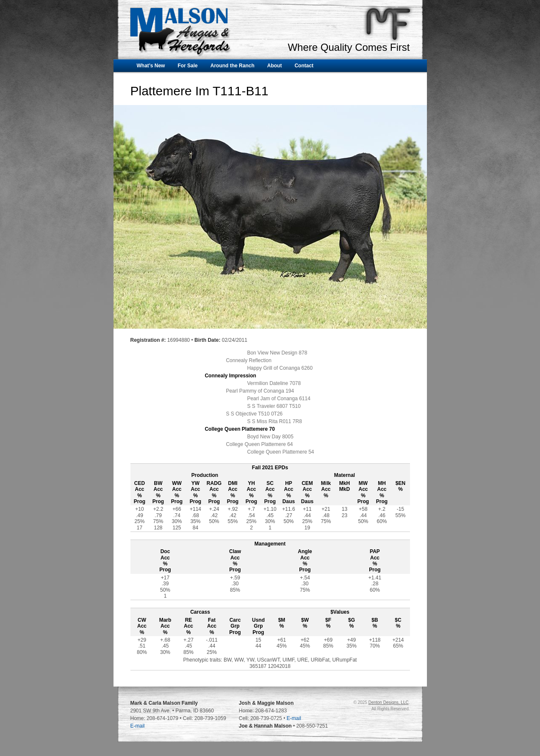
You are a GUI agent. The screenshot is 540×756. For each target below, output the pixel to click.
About (275, 66)
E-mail (138, 726)
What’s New (151, 66)
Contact (304, 66)
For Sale (187, 66)
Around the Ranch (233, 66)
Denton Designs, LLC (389, 702)
